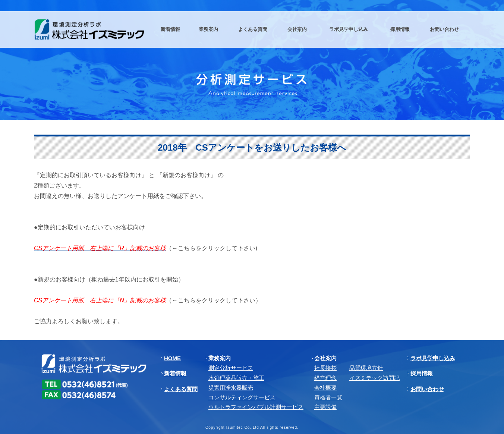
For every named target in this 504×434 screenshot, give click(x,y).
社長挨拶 (325, 368)
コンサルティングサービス (242, 397)
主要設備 (325, 407)
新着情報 (175, 373)
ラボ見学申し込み (433, 358)
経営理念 (325, 378)
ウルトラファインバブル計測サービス (256, 407)
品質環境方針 (366, 368)
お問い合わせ (427, 389)
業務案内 (220, 358)
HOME (172, 358)
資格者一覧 (328, 397)
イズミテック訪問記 (374, 378)
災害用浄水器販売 (231, 388)
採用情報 (422, 373)
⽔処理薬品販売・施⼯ (236, 378)
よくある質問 (181, 389)
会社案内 (325, 358)
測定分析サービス (231, 368)
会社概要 (325, 388)
